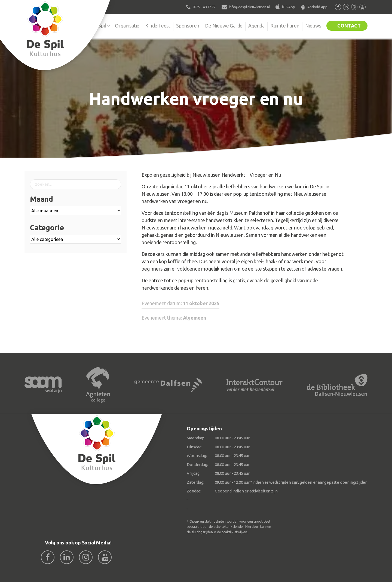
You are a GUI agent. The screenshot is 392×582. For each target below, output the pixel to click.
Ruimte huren (285, 26)
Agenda (256, 26)
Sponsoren (188, 26)
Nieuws (313, 26)
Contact (349, 26)
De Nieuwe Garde (224, 26)
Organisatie (127, 26)
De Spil (99, 26)
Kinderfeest (158, 26)
